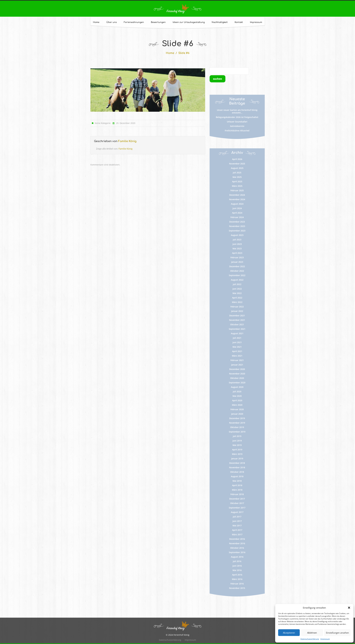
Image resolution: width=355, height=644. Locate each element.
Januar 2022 (237, 311)
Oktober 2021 (237, 324)
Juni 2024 (237, 208)
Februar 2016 (237, 584)
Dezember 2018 (237, 463)
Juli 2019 (237, 436)
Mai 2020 (237, 396)
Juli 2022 (237, 284)
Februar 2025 (237, 190)
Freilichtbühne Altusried (237, 131)
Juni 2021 (237, 342)
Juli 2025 (237, 173)
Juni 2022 (237, 289)
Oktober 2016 (237, 548)
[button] (349, 608)
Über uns (112, 22)
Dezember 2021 (237, 316)
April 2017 (237, 530)
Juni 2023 (237, 244)
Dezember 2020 (237, 369)
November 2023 (237, 226)
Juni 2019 (237, 441)
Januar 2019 (237, 458)
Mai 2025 (237, 177)
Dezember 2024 (237, 195)
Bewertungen (158, 22)
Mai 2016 (237, 570)
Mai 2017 (237, 526)
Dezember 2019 (237, 418)
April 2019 (237, 450)
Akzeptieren (289, 633)
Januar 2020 (237, 414)
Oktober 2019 (237, 427)
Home (96, 22)
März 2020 (237, 405)
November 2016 (237, 543)
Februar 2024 (237, 217)
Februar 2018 (237, 494)
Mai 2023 (237, 248)
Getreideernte (237, 126)
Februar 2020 (237, 409)
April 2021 (237, 351)
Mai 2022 (237, 293)
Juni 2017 (237, 521)
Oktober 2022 (237, 271)
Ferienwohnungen (134, 22)
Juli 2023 (237, 240)
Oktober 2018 (237, 472)
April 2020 (237, 400)
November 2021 (237, 320)
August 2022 (237, 280)
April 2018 (237, 485)
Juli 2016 (237, 561)
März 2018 (237, 490)
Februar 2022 (237, 307)
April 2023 (237, 253)
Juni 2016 (237, 566)
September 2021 (237, 329)
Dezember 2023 (237, 222)
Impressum (325, 639)
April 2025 (237, 181)
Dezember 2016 (237, 539)
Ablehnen (312, 633)
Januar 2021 (237, 365)
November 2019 (237, 423)
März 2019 (237, 454)
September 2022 (237, 275)
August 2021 (237, 333)
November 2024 (237, 199)
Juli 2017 (237, 517)
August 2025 (237, 168)
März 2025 (237, 186)
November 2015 (237, 588)
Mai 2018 (237, 481)
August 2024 (237, 204)
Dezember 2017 (237, 499)
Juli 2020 (237, 391)
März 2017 (237, 534)
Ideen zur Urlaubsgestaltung (189, 22)
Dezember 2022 (237, 266)
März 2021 (237, 356)
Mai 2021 (237, 347)
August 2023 (237, 235)
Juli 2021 (237, 338)
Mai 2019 (237, 445)
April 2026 (237, 159)
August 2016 (237, 557)
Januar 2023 (237, 262)
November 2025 (237, 164)
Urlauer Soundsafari (237, 122)
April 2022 (237, 298)
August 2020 (237, 387)
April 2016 (237, 575)
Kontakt (239, 22)
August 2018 (237, 476)
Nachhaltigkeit (220, 22)
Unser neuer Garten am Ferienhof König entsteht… (237, 111)
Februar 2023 (237, 257)
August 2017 (237, 512)
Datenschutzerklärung (310, 639)
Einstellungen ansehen (337, 633)
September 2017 (237, 508)
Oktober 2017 (237, 503)
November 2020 (237, 374)
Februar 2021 (237, 360)
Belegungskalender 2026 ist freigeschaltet (237, 117)
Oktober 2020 (237, 378)
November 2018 (237, 467)
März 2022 (237, 302)
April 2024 (237, 213)
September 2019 (237, 432)
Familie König (127, 141)
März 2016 (237, 579)
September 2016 (237, 552)
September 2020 (237, 383)
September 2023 (237, 231)
